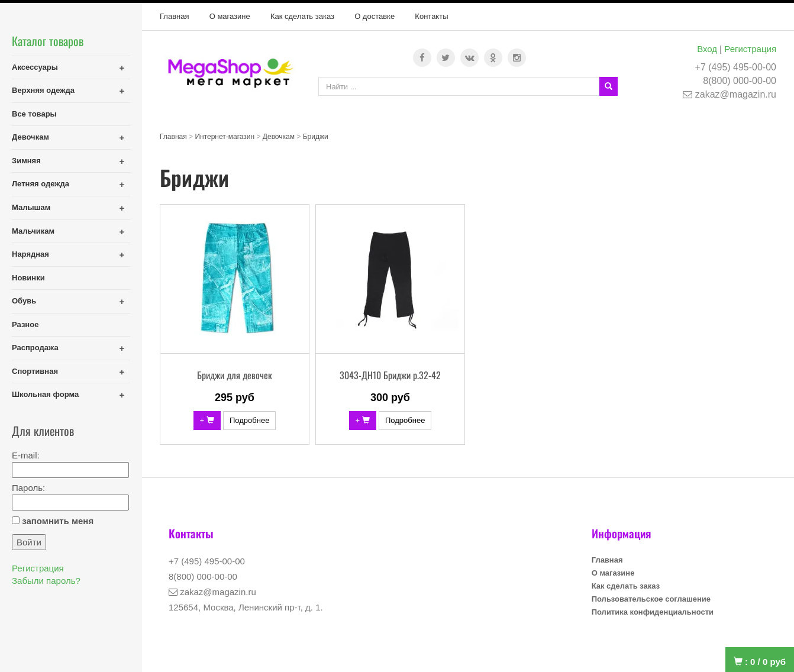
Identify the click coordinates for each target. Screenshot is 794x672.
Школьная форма (45, 394)
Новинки (28, 278)
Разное (25, 324)
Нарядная (30, 254)
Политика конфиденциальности (653, 612)
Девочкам (30, 137)
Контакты (431, 16)
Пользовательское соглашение (651, 599)
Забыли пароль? (46, 581)
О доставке (375, 16)
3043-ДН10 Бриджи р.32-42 (390, 375)
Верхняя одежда (43, 90)
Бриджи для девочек (235, 375)
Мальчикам (33, 231)
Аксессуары (35, 67)
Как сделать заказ (302, 16)
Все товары (34, 114)
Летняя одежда (41, 184)
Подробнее (249, 420)
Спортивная (35, 371)
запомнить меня (58, 521)
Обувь (24, 301)
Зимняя (26, 161)
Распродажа (35, 348)
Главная (174, 16)
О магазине (230, 16)
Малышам (31, 207)
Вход (707, 49)
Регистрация (750, 49)
